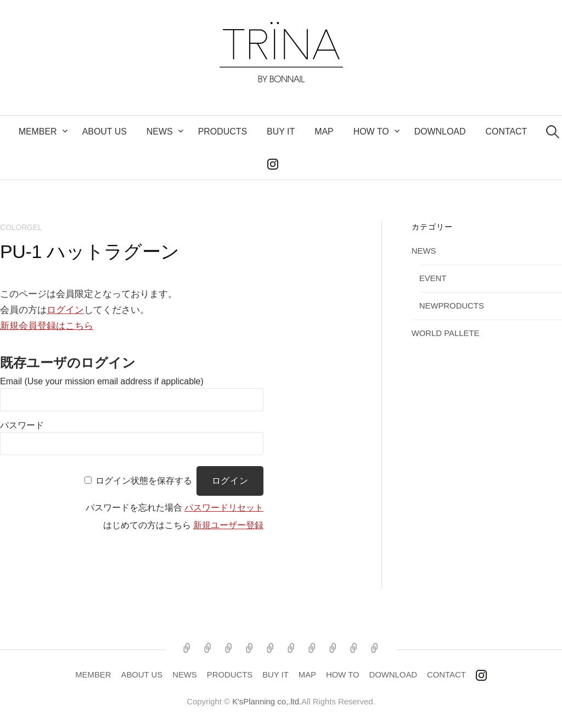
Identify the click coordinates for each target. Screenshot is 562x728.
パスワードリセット (224, 508)
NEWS (160, 131)
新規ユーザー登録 (228, 525)
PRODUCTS (223, 131)
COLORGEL (21, 227)
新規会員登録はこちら (47, 326)
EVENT (433, 278)
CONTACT (506, 131)
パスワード (22, 425)
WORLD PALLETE (446, 333)
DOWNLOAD (440, 131)
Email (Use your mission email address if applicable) (102, 381)
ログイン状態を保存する (144, 481)
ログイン (65, 310)
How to (371, 131)
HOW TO (343, 675)
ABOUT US (105, 131)
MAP (324, 131)
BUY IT (281, 131)
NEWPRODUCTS (452, 306)
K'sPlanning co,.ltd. (267, 702)
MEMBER (38, 131)
